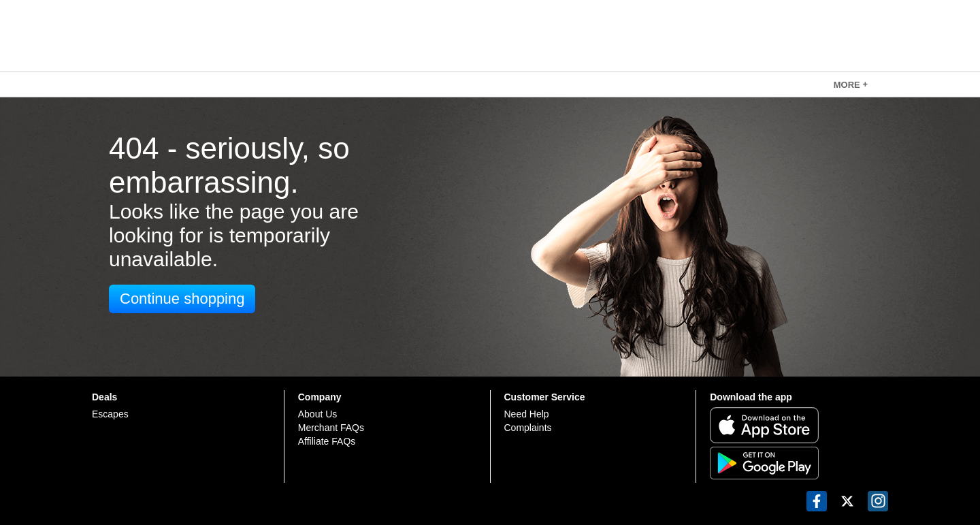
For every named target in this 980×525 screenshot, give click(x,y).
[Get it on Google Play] (799, 463)
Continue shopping (182, 299)
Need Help (527, 414)
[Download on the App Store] (799, 425)
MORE (851, 85)
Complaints (528, 428)
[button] (817, 501)
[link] (851, 84)
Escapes (110, 414)
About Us (318, 414)
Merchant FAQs (331, 428)
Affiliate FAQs (327, 441)
